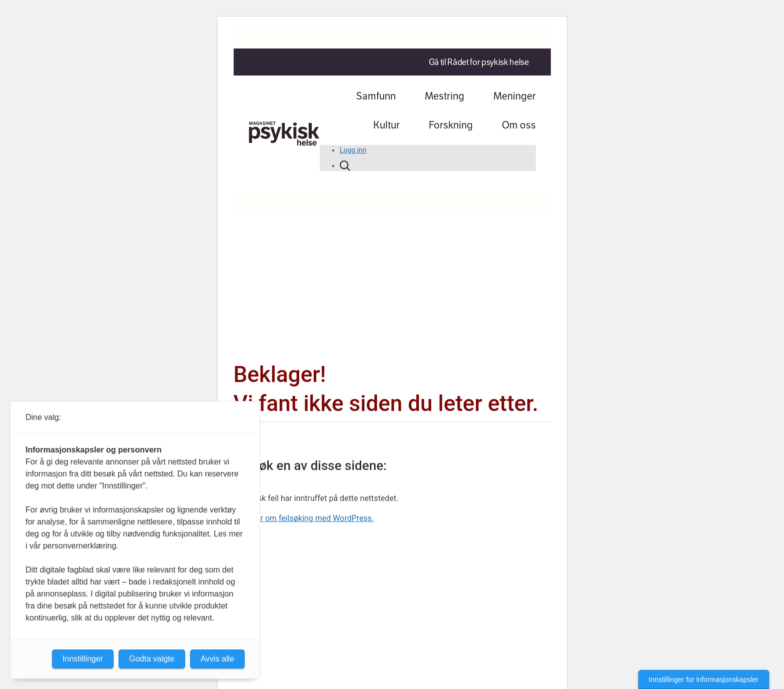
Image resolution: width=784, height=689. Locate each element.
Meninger (515, 96)
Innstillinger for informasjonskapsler (704, 679)
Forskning (451, 125)
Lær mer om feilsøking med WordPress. (304, 518)
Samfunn (376, 96)
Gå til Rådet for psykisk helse (479, 62)
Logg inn (353, 150)
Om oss (519, 125)
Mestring (445, 96)
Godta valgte (152, 659)
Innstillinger (83, 659)
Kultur (386, 125)
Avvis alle (217, 659)
